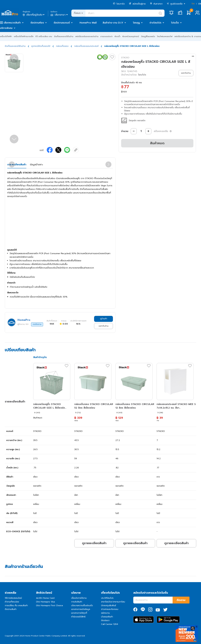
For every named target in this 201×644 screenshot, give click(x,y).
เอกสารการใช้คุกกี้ (79, 613)
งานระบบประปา (106, 36)
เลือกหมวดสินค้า (12, 23)
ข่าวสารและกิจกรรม (110, 609)
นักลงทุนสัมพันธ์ (109, 606)
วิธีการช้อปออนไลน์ (13, 598)
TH (193, 4)
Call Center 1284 (110, 624)
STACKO (125, 58)
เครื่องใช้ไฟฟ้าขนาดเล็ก (24, 36)
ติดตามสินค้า (11, 609)
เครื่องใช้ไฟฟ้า (6, 36)
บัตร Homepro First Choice (50, 606)
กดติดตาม (37, 324)
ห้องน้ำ (117, 36)
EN (200, 4)
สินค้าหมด (157, 143)
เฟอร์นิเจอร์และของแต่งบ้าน (87, 36)
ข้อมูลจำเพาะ (36, 165)
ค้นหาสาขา (156, 4)
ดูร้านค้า (104, 319)
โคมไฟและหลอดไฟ (165, 36)
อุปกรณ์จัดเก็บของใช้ (41, 46)
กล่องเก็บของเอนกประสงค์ (86, 46)
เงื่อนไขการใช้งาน (79, 598)
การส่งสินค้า (77, 602)
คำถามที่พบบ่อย (12, 602)
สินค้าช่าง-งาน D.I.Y (113, 23)
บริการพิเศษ (6, 28)
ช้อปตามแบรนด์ (62, 23)
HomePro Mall (88, 23)
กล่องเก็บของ (62, 46)
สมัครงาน (105, 613)
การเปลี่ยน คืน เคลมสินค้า (16, 606)
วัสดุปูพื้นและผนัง (148, 36)
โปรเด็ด (175, 23)
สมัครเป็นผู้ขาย (137, 4)
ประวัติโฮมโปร (107, 598)
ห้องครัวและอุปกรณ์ (131, 36)
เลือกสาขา (59, 15)
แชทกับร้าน (104, 326)
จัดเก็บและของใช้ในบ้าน (64, 36)
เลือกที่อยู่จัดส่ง (34, 15)
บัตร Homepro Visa (45, 602)
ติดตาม (181, 600)
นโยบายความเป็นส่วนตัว (82, 606)
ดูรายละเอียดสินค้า (94, 543)
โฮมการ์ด (119, 4)
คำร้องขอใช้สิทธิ (78, 617)
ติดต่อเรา (105, 620)
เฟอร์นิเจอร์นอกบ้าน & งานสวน (188, 36)
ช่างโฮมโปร (155, 23)
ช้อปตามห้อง (37, 23)
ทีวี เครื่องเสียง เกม (44, 36)
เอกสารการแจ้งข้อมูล (81, 609)
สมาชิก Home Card (45, 598)
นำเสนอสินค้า (107, 617)
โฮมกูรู (136, 23)
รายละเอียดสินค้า (17, 165)
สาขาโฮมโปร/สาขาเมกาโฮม (113, 602)
